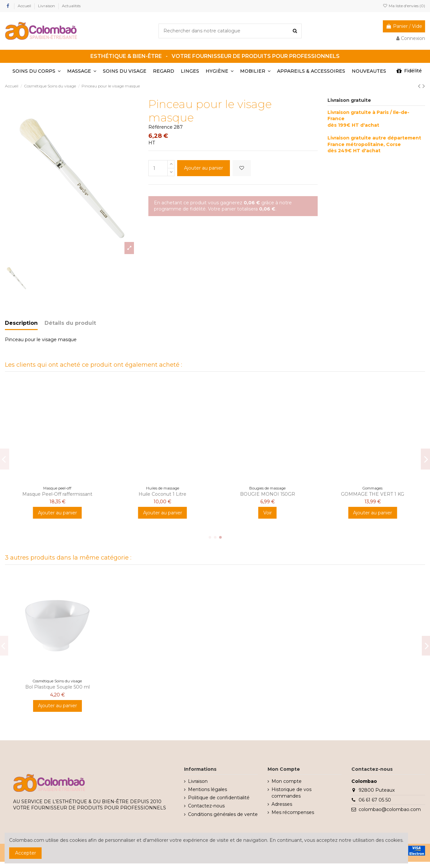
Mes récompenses (293, 812)
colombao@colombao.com (390, 809)
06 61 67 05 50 (375, 800)
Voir (162, 518)
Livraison (47, 6)
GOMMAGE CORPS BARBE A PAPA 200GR (57, 497)
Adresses (282, 804)
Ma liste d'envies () (404, 6)
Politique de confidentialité (219, 798)
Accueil (25, 6)
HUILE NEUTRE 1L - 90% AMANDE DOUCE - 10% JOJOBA (163, 497)
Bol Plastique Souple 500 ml (57, 687)
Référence (160, 127)
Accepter (26, 853)
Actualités (71, 6)
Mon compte (287, 781)
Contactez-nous (206, 806)
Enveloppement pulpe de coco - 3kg (373, 494)
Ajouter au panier (204, 168)
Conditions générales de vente (223, 814)
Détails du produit (70, 323)
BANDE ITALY (267, 494)
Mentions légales (207, 789)
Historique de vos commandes (291, 793)
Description (21, 323)
